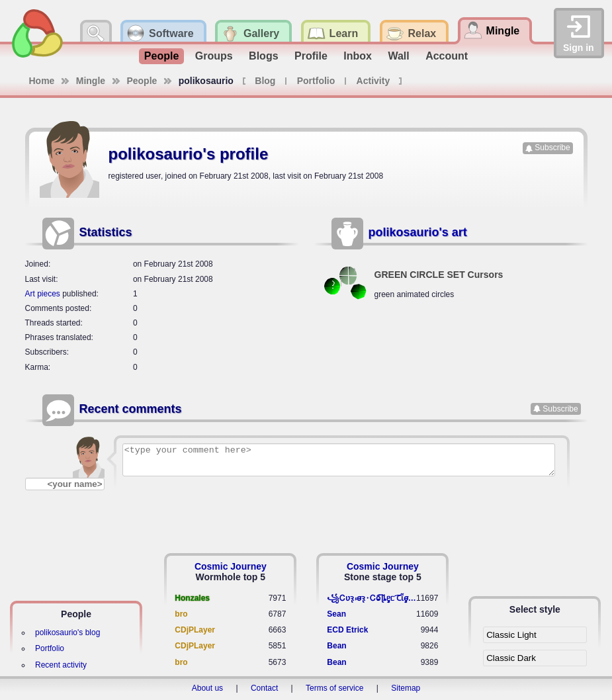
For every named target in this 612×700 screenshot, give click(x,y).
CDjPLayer (195, 630)
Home (42, 81)
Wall (398, 56)
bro (181, 614)
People (161, 56)
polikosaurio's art (418, 232)
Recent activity (61, 665)
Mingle (91, 81)
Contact (264, 688)
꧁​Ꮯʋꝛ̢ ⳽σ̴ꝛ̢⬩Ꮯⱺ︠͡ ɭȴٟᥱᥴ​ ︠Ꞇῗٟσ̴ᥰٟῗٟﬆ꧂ (372, 598)
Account (447, 56)
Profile (311, 56)
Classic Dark (511, 658)
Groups (214, 56)
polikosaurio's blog (67, 633)
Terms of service (334, 688)
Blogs (263, 56)
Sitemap (406, 688)
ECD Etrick (347, 630)
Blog (265, 81)
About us (207, 688)
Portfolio (316, 81)
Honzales (192, 598)
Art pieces (43, 294)
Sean (336, 614)
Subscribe (552, 148)
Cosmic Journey (231, 566)
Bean (336, 646)
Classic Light (511, 635)
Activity (373, 81)
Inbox (358, 56)
